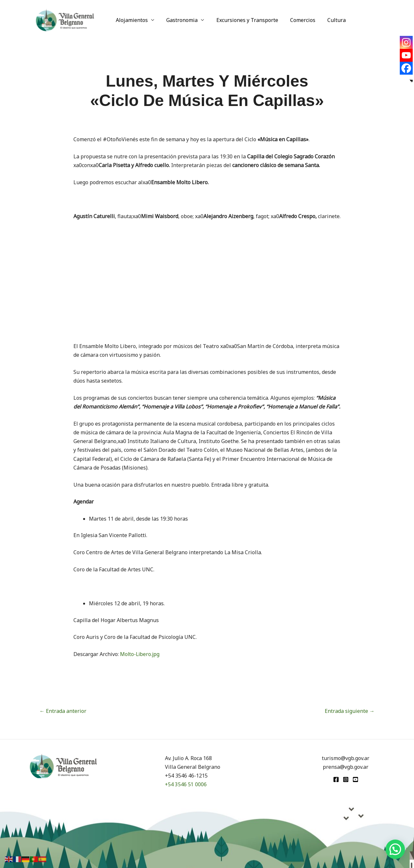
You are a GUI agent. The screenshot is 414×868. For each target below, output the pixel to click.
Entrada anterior (63, 711)
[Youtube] (406, 55)
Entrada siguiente (350, 711)
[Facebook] (406, 68)
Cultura (329, 20)
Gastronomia (180, 20)
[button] (395, 849)
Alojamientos (131, 20)
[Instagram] (406, 42)
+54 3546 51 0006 (186, 784)
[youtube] (355, 779)
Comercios (297, 20)
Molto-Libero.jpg (140, 654)
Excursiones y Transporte (243, 20)
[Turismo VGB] (65, 19)
